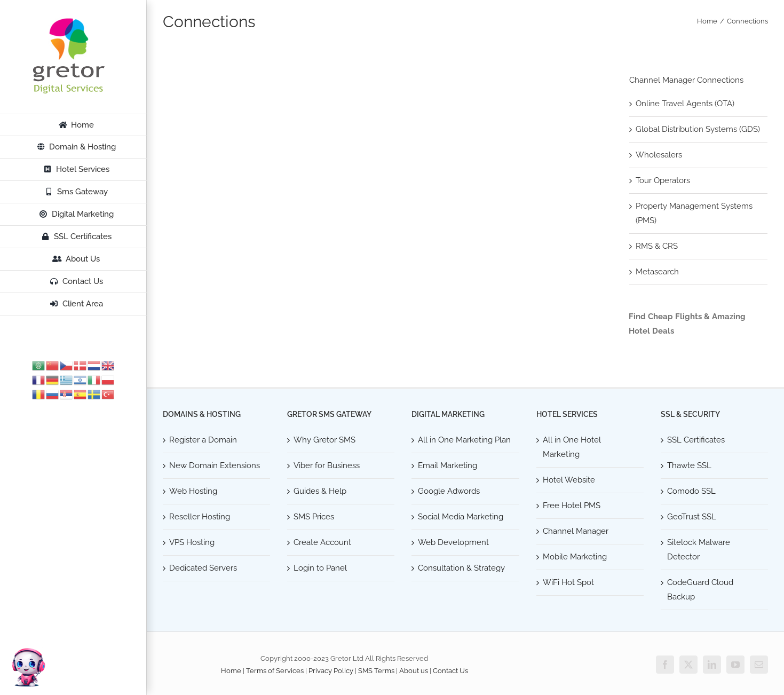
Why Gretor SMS (324, 440)
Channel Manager (576, 531)
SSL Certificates (696, 440)
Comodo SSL (691, 491)
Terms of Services (275, 671)
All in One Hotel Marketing (572, 447)
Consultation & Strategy (461, 568)
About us (414, 671)
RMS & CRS (657, 246)
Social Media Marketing (461, 517)
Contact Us (450, 671)
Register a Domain (203, 440)
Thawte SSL (689, 465)
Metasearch (657, 272)
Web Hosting (193, 491)
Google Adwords (449, 491)
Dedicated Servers (203, 568)
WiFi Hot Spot (568, 582)
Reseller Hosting (200, 517)
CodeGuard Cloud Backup (700, 590)
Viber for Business (327, 465)
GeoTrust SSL (692, 517)
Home (231, 671)
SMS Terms (376, 671)
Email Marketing (448, 465)
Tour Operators (663, 180)
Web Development (453, 542)
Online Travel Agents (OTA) (685, 104)
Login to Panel (320, 568)
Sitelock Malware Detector (699, 550)
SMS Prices (314, 517)
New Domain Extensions (215, 465)
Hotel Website (569, 480)
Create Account (322, 542)
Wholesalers (659, 155)
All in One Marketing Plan (464, 440)
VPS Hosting (192, 542)
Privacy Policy (331, 671)
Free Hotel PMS (572, 506)
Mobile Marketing (575, 557)
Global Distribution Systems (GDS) (698, 129)
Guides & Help (320, 491)
